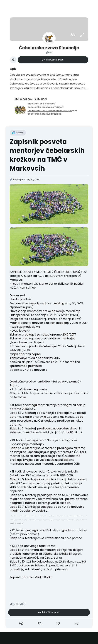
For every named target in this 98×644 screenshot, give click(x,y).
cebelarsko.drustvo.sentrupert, (46, 107)
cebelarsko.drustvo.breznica (45, 114)
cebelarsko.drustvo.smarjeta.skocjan (50, 110)
